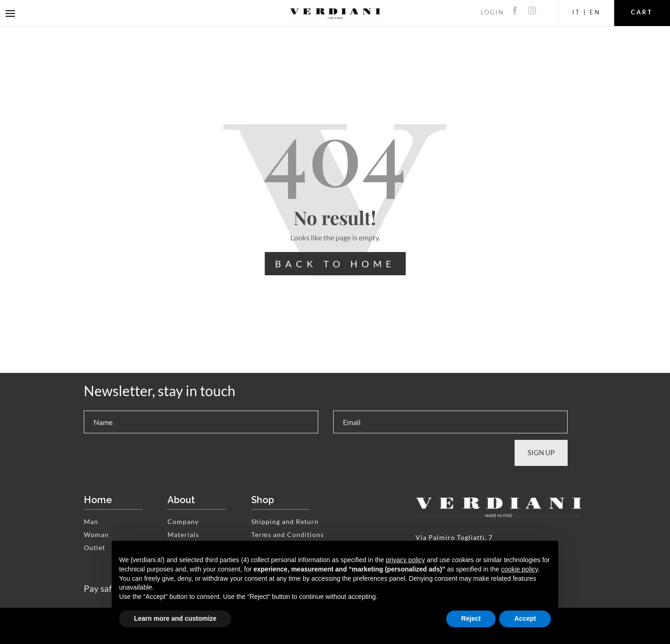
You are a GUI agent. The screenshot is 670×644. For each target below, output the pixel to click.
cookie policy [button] (519, 569)
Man (91, 521)
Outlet (94, 548)
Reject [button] (471, 618)
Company (183, 521)
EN (595, 12)
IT (576, 12)
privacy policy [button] (405, 560)
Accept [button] (525, 618)
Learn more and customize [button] (175, 618)
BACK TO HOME (335, 264)
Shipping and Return (285, 521)
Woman (96, 534)
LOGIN (492, 12)
